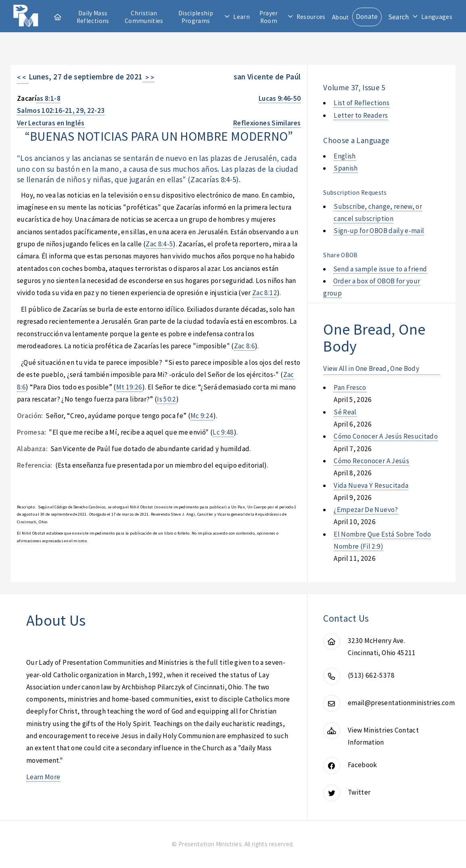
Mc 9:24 (202, 416)
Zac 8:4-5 (159, 244)
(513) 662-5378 (371, 675)
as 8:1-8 (48, 98)
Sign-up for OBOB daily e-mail (379, 231)
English (345, 156)
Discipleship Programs (196, 17)
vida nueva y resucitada (371, 485)
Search (399, 17)
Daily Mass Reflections (93, 17)
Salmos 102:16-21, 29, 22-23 (61, 110)
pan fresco (350, 387)
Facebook (363, 765)
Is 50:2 (166, 399)
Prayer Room (269, 17)
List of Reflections (362, 103)
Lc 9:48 (223, 432)
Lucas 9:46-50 (280, 98)
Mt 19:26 (129, 387)
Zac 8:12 (265, 293)
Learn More (43, 777)
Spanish (346, 168)
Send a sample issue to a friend (380, 269)
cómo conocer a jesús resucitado (386, 436)
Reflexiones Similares (267, 123)
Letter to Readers (361, 115)
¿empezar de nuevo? (366, 510)
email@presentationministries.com (401, 703)
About (341, 17)
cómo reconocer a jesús (371, 461)
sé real (345, 412)
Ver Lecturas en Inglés (51, 123)
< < (23, 77)
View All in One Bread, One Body (371, 368)
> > (148, 77)
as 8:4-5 (224, 179)
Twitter (359, 792)
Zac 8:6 (244, 346)
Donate (367, 17)
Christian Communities (144, 17)
